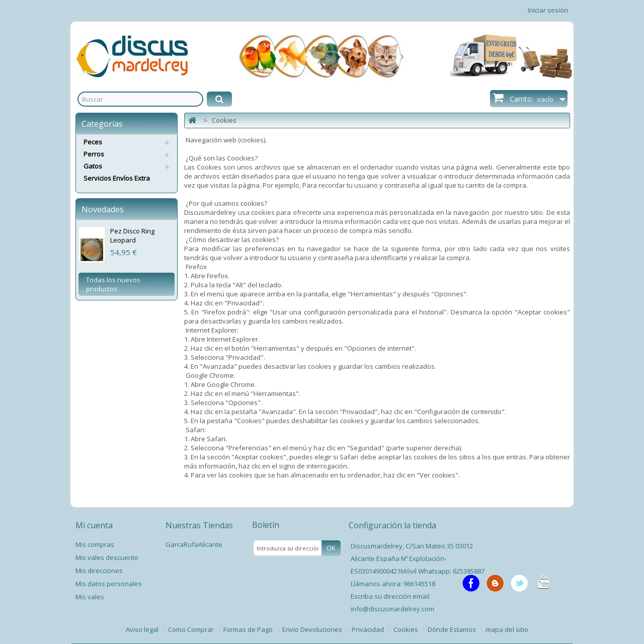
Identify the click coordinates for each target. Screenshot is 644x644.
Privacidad (369, 629)
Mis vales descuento (107, 557)
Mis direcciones (99, 571)
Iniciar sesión (548, 10)
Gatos (93, 166)
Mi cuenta (94, 525)
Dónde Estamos (453, 629)
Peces (93, 142)
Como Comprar (192, 629)
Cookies (407, 629)
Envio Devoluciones (313, 629)
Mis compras (95, 544)
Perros (94, 154)
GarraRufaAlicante (194, 544)
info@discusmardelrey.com (392, 609)
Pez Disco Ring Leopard (132, 235)
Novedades (103, 209)
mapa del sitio (507, 629)
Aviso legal (143, 629)
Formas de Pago (249, 629)
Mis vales (90, 597)
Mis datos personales (109, 584)
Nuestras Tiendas (199, 525)
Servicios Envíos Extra (117, 178)
